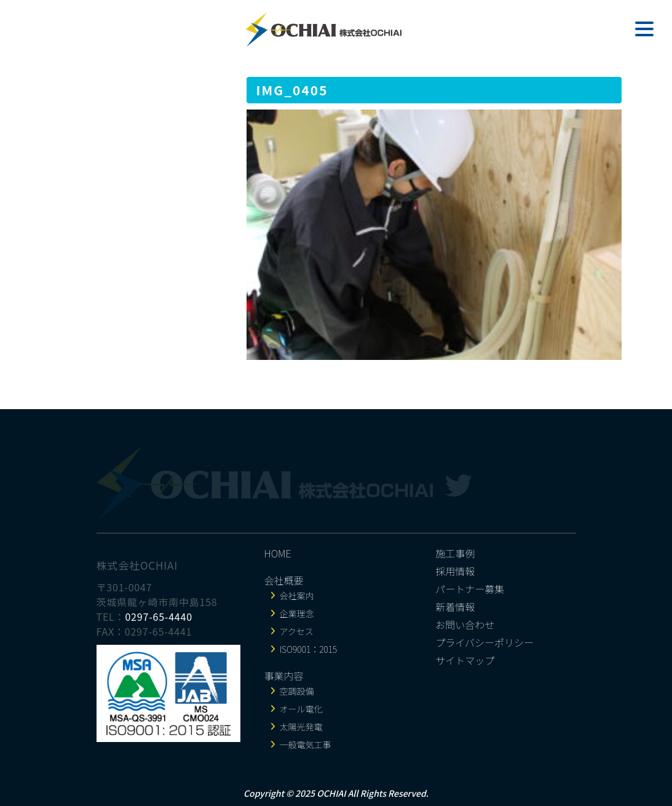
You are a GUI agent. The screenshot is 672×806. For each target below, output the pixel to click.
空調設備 (297, 691)
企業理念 (297, 613)
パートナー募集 (470, 589)
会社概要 (284, 580)
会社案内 (297, 596)
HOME (278, 553)
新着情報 (455, 607)
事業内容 (284, 676)
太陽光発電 (301, 727)
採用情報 (455, 571)
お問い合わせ (465, 624)
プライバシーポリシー (484, 642)
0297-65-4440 (159, 616)
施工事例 (455, 553)
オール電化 (301, 709)
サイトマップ (465, 660)
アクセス (297, 631)
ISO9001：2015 (309, 649)
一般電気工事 (306, 744)
